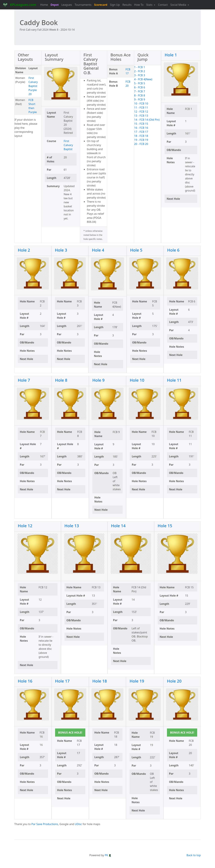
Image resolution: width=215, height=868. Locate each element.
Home (44, 5)
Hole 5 (136, 250)
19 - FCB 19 (141, 140)
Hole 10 (137, 380)
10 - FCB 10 (141, 103)
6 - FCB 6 (140, 87)
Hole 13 (72, 526)
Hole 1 (171, 55)
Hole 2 (24, 250)
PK (108, 855)
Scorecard (101, 5)
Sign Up (115, 5)
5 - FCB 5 (140, 83)
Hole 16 (25, 681)
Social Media (179, 5)
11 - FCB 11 (141, 108)
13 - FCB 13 (141, 116)
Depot (55, 5)
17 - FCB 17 (141, 132)
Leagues (67, 5)
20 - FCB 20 (141, 144)
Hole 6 (173, 250)
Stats (150, 5)
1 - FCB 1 (140, 67)
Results (127, 5)
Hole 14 (118, 526)
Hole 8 (61, 380)
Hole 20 (174, 681)
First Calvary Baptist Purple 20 (33, 86)
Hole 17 (62, 681)
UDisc (78, 824)
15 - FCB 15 (141, 124)
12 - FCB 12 (141, 112)
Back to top (194, 855)
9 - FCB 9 (140, 99)
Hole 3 (61, 250)
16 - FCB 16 (141, 128)
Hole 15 (165, 526)
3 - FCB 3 (140, 75)
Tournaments (83, 5)
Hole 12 (25, 526)
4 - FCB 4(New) (143, 79)
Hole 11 (174, 380)
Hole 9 (99, 380)
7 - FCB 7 (140, 91)
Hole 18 (100, 681)
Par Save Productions (45, 824)
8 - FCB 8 (140, 95)
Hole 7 (24, 380)
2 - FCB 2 (140, 71)
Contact (163, 5)
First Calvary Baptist (68, 145)
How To (139, 5)
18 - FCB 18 (141, 136)
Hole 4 (98, 250)
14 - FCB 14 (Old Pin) (147, 120)
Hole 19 (137, 681)
